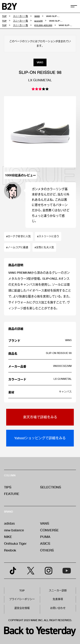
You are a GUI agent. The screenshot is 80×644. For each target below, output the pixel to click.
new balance (14, 530)
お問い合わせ (58, 608)
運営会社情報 (22, 608)
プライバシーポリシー (22, 599)
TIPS (8, 487)
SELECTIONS (51, 487)
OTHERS (47, 550)
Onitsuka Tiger (15, 543)
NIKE (8, 537)
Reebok (10, 550)
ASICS (45, 543)
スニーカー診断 (58, 591)
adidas (9, 523)
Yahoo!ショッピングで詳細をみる (40, 438)
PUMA (45, 537)
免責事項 (58, 599)
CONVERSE (49, 530)
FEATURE (12, 494)
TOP (22, 591)
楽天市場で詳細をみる (40, 417)
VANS (45, 523)
